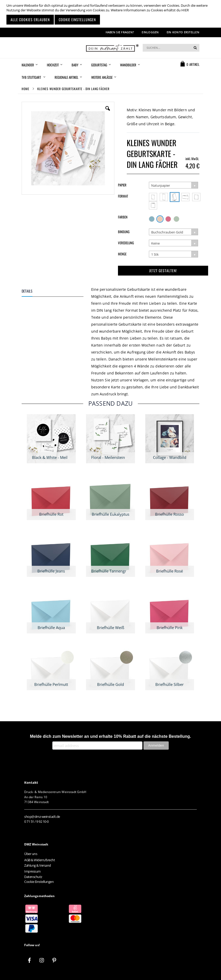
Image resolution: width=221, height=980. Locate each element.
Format (123, 196)
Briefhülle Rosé (169, 571)
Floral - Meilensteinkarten (114, 457)
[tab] (56, 292)
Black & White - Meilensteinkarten (62, 457)
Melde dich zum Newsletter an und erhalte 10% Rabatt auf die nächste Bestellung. (110, 736)
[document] (111, 14)
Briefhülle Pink (170, 628)
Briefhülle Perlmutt (51, 684)
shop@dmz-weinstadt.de (42, 817)
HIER (185, 10)
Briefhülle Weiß (110, 628)
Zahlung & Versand (38, 865)
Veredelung (126, 243)
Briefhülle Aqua (51, 628)
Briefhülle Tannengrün (111, 571)
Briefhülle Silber (169, 684)
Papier (122, 185)
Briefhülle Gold (110, 684)
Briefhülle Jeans (51, 571)
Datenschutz (33, 877)
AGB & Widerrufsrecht (40, 860)
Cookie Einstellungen (39, 882)
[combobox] (171, 48)
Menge (122, 254)
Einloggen (150, 32)
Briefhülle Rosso (169, 514)
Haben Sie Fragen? (120, 32)
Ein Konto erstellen (183, 32)
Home (25, 89)
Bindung (124, 232)
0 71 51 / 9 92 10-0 (36, 821)
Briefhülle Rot (51, 514)
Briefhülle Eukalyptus (110, 514)
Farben (123, 217)
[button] (108, 112)
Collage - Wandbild (170, 457)
